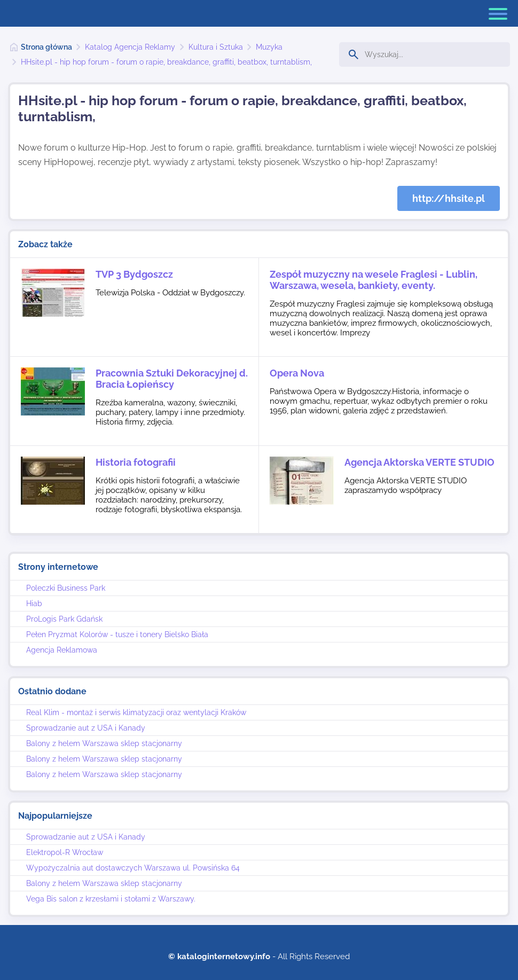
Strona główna (46, 47)
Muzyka (269, 47)
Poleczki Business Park (66, 588)
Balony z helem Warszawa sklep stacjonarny (104, 743)
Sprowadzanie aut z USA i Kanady (86, 728)
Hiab (34, 603)
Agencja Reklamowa (62, 650)
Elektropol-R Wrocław (65, 852)
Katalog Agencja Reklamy (130, 47)
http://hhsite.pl (449, 198)
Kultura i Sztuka (216, 47)
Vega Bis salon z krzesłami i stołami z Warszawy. (111, 899)
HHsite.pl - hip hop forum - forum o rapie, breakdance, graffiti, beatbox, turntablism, (166, 62)
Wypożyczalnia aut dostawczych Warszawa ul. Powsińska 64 (133, 868)
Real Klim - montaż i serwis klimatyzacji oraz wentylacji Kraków (136, 712)
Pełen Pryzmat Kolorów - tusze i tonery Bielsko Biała (117, 634)
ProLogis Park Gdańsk (64, 619)
